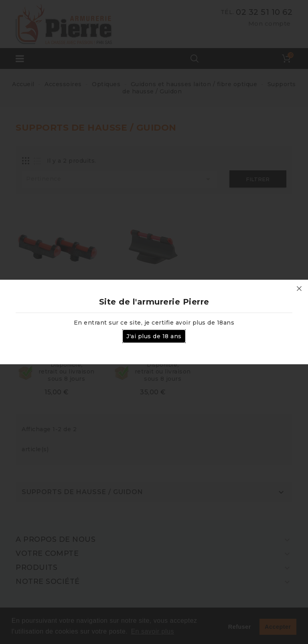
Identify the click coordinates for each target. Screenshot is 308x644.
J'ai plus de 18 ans (154, 336)
